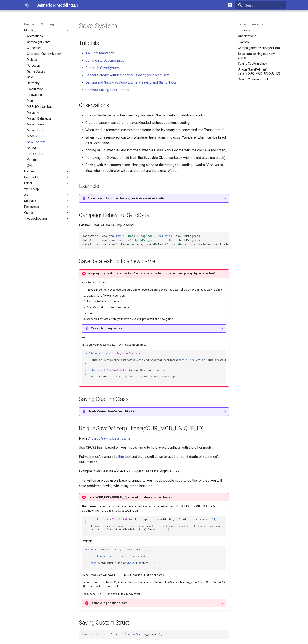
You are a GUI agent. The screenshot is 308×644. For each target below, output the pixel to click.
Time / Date (35, 154)
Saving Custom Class (252, 64)
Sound (31, 148)
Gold (30, 77)
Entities (47, 172)
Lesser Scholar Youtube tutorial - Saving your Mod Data (127, 75)
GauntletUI (47, 177)
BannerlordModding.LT (41, 24)
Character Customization (44, 54)
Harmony (33, 83)
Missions (33, 113)
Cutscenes (34, 48)
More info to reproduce (107, 328)
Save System (36, 142)
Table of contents (251, 24)
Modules (47, 201)
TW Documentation (100, 53)
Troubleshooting (47, 219)
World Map (47, 189)
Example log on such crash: (109, 603)
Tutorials (244, 30)
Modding (47, 30)
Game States (36, 71)
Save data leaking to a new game (256, 56)
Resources (47, 207)
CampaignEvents (39, 42)
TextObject (34, 95)
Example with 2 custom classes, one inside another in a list (127, 198)
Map (30, 101)
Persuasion (35, 66)
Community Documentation (106, 60)
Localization (35, 89)
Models (32, 136)
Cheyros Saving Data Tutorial (107, 90)
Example (244, 42)
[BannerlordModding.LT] (27, 5)
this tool (124, 457)
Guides (47, 213)
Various (32, 160)
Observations (247, 36)
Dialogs (32, 60)
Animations (35, 36)
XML (30, 166)
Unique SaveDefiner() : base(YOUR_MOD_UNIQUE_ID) (259, 71)
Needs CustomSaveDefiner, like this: (112, 411)
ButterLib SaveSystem (103, 68)
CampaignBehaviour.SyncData (259, 48)
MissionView (35, 124)
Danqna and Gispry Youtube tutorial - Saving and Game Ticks (131, 82)
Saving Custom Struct (253, 79)
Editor (47, 183)
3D (47, 195)
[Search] (261, 5)
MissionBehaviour (39, 118)
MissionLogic (36, 130)
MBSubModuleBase (41, 107)
